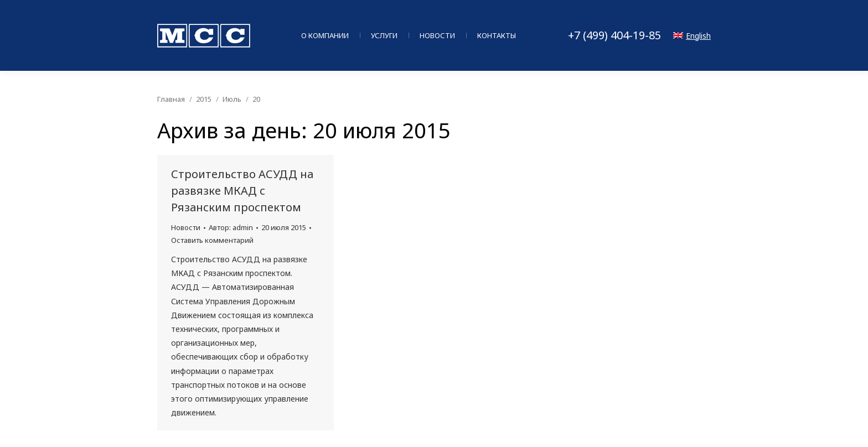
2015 (204, 99)
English (692, 36)
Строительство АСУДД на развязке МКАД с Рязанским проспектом (242, 191)
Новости (186, 227)
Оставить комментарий (212, 240)
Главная (171, 99)
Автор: (231, 227)
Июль (232, 99)
